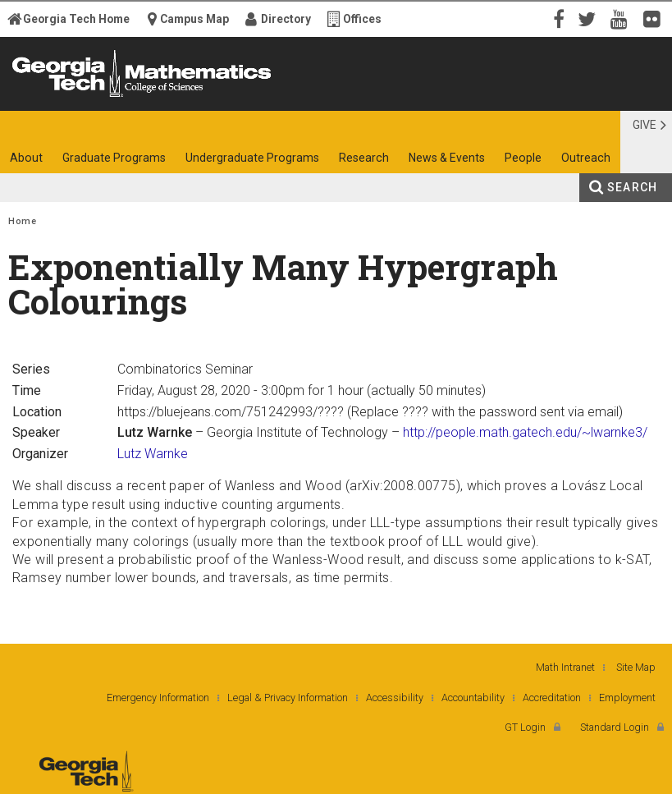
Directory (286, 19)
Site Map (636, 667)
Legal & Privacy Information (288, 698)
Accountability (473, 698)
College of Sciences (180, 96)
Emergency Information (158, 698)
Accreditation (552, 698)
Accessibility (395, 698)
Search (632, 187)
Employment (627, 698)
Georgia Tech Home (76, 19)
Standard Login (615, 727)
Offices (362, 19)
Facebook (557, 18)
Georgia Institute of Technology (50, 96)
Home (22, 221)
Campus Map (194, 19)
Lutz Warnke (153, 454)
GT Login (525, 727)
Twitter (590, 18)
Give (645, 125)
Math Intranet (565, 667)
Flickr (656, 18)
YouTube (623, 18)
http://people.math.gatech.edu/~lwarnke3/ (525, 432)
